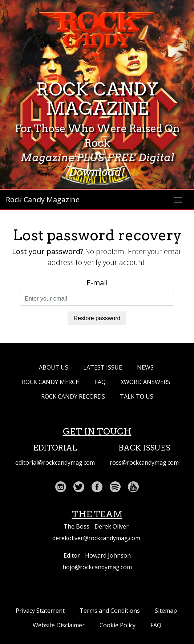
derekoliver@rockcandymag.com (96, 538)
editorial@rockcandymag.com (55, 462)
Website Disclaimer (59, 625)
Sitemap (166, 611)
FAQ (100, 382)
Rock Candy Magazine (43, 199)
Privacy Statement (40, 611)
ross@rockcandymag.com (144, 462)
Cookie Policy (118, 625)
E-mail (97, 283)
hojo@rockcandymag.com (97, 567)
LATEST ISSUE (103, 367)
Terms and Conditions (110, 611)
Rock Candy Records (73, 396)
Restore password (97, 318)
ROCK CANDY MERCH (51, 382)
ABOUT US (54, 367)
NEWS (145, 367)
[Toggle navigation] (178, 200)
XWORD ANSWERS (145, 382)
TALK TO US (137, 396)
